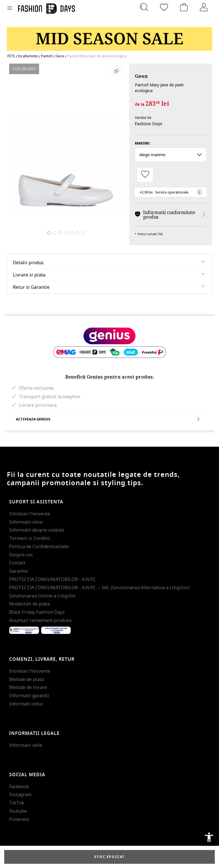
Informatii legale (34, 733)
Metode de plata (27, 679)
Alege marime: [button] (171, 155)
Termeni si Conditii (30, 538)
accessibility (209, 837)
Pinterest (19, 819)
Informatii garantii (29, 696)
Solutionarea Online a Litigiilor (42, 596)
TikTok (17, 803)
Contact (17, 563)
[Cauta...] (144, 7)
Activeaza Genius (109, 419)
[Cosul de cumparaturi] (184, 7)
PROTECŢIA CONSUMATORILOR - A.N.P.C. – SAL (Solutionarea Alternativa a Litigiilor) (99, 588)
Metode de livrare (28, 687)
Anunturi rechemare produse (40, 620)
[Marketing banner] (109, 36)
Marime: (143, 143)
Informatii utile (26, 745)
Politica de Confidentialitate (39, 546)
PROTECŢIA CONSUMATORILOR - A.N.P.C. (53, 579)
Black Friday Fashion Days (37, 612)
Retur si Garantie (31, 287)
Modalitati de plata (30, 604)
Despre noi (21, 555)
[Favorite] (164, 7)
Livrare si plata (29, 275)
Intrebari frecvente (30, 514)
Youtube (18, 811)
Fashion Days (149, 123)
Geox (141, 76)
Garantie (19, 571)
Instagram (20, 794)
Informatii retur (26, 522)
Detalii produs (28, 263)
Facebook (19, 786)
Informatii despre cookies (37, 530)
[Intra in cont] (204, 7)
